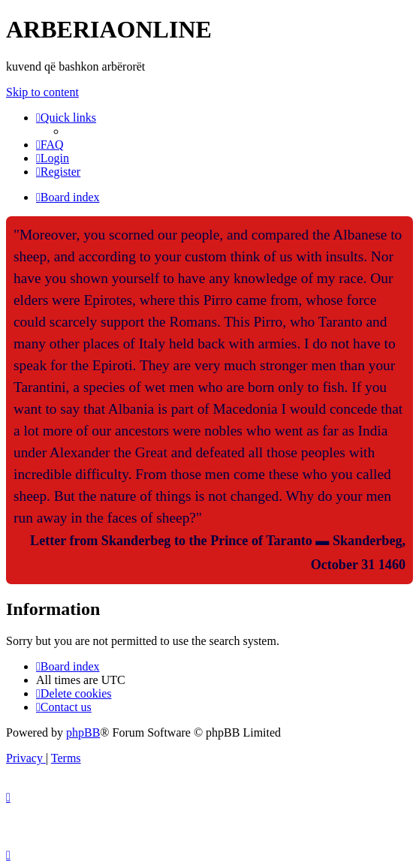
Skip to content (42, 92)
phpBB (83, 732)
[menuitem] (50, 145)
